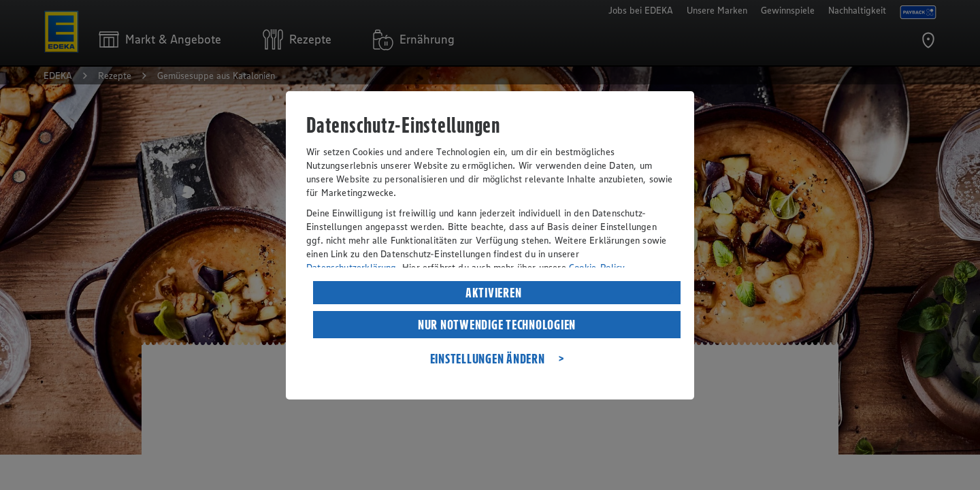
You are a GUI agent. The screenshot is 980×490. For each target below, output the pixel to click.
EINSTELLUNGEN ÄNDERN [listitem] (488, 359)
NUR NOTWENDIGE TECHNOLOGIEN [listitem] (497, 325)
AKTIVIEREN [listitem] (494, 293)
